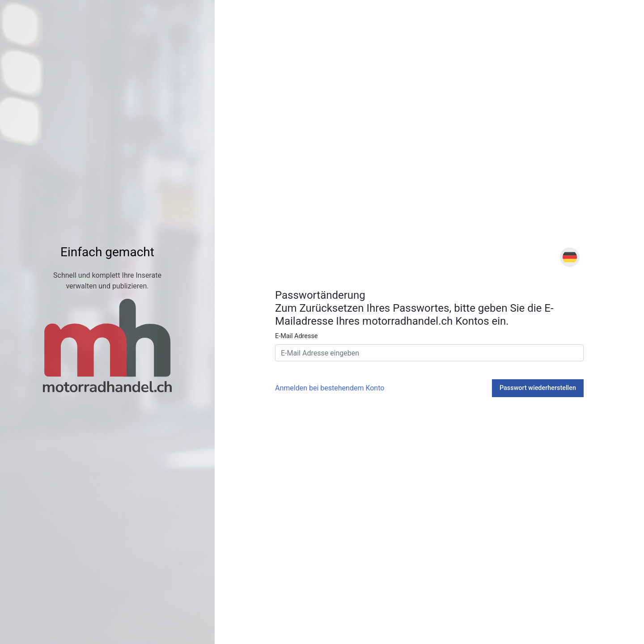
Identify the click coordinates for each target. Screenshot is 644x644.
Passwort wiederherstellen (538, 388)
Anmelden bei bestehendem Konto (330, 388)
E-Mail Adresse (296, 336)
